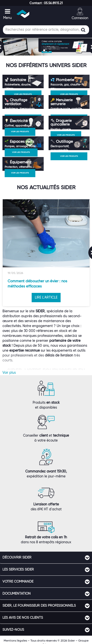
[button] (46, 3)
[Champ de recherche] (46, 30)
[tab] (46, 558)
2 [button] (49, 51)
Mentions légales (15, 640)
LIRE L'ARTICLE (46, 297)
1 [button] (45, 51)
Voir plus (9, 372)
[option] (46, 253)
